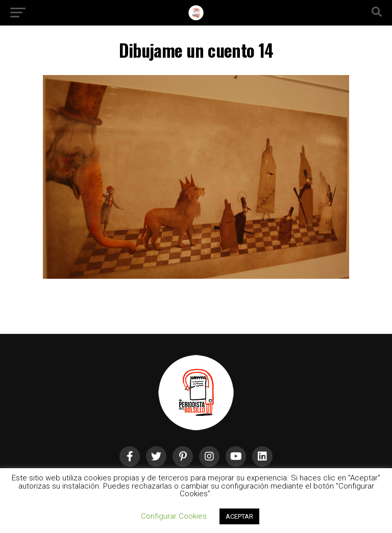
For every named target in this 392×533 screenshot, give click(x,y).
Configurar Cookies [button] (174, 516)
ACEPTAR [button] (239, 516)
